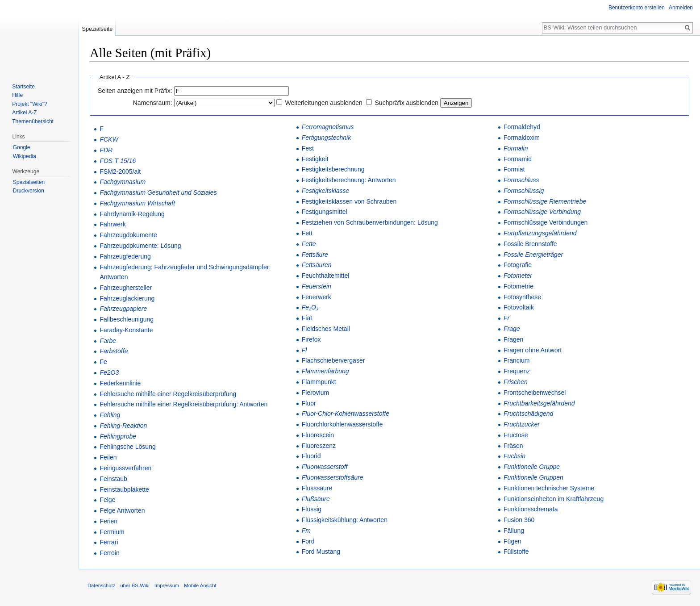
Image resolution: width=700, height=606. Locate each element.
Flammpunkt (319, 382)
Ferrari (109, 542)
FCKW (109, 139)
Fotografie (518, 265)
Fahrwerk (112, 224)
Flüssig (312, 509)
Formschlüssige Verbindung (542, 212)
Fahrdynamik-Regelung (132, 214)
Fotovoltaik (519, 307)
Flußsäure (316, 499)
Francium (517, 360)
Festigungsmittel (325, 212)
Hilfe (17, 95)
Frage (512, 329)
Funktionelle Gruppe (532, 467)
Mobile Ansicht (200, 585)
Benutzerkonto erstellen (637, 8)
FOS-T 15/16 (118, 161)
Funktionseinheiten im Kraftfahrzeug (554, 499)
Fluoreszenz (319, 446)
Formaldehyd (522, 127)
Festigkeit (315, 159)
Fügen (512, 541)
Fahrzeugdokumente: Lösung (140, 246)
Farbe (108, 341)
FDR (106, 150)
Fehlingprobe (118, 436)
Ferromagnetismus (328, 127)
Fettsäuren (317, 265)
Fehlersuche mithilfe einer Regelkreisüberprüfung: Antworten (183, 404)
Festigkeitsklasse (326, 191)
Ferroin (109, 553)
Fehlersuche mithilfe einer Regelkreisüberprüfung (168, 394)
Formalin (516, 148)
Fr (506, 318)
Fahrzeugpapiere (123, 309)
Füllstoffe (516, 552)
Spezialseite (97, 29)
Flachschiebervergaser (333, 360)
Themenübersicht (33, 121)
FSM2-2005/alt (120, 171)
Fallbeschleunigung (127, 319)
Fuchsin (515, 456)
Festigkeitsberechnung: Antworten (349, 180)
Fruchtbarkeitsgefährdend (539, 403)
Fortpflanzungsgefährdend (540, 233)
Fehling (110, 415)
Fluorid (311, 456)
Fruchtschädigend (528, 414)
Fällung (514, 531)
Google (22, 147)
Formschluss (521, 180)
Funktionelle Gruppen (533, 477)
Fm (306, 531)
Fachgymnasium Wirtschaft (137, 203)
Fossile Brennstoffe (530, 244)
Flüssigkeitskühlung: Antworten (345, 520)
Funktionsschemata (531, 509)
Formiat (514, 169)
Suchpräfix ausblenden (407, 103)
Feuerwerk (317, 297)
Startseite (23, 87)
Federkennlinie (120, 383)
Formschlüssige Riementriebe (545, 201)
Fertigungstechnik (327, 138)
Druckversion (29, 191)
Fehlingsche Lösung (127, 447)
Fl (304, 350)
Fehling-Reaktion (123, 426)
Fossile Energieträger (533, 255)
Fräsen (513, 446)
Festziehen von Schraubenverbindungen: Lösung (370, 222)
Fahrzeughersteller (126, 288)
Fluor (309, 403)
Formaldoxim (522, 138)
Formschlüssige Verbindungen (546, 222)
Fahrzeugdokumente (128, 235)
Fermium (112, 532)
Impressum (167, 585)
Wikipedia (25, 156)
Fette (309, 244)
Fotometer (518, 276)
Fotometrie (519, 286)
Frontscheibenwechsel (535, 393)
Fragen (513, 339)
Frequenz (517, 371)
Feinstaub (113, 479)
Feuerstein (317, 286)
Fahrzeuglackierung (127, 298)
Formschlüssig (524, 191)
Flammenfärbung (325, 371)
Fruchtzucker (522, 424)
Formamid (518, 159)
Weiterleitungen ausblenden (323, 103)
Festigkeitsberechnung (333, 169)
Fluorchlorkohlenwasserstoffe (342, 424)
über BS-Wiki (135, 585)
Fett (307, 233)
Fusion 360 (519, 520)
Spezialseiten (29, 182)
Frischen (516, 382)
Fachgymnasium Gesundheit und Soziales (158, 192)
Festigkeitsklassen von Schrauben (349, 201)
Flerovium (315, 393)
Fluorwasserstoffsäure (333, 477)
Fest (308, 148)
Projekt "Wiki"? (30, 104)
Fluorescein (318, 435)
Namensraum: (153, 103)
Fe (103, 362)
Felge (107, 500)
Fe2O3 (109, 372)
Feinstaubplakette (124, 489)
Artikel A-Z (24, 113)
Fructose (516, 435)
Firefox (311, 339)
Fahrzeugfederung (125, 256)
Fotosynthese (522, 297)
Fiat (307, 318)
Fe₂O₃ (310, 307)
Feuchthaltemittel (326, 276)
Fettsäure (315, 255)
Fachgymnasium (123, 182)
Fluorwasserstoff (325, 467)
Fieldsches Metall (326, 329)
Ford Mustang (321, 552)
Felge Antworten (122, 510)
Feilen (108, 457)
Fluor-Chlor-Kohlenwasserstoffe (346, 414)
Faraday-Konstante (126, 330)
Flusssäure (317, 488)
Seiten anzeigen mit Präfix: (135, 91)
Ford (308, 541)
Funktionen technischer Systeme (549, 488)
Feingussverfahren (125, 468)
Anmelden (681, 8)
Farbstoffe (114, 351)
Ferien (108, 521)
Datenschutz (101, 585)
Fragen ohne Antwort (533, 350)
